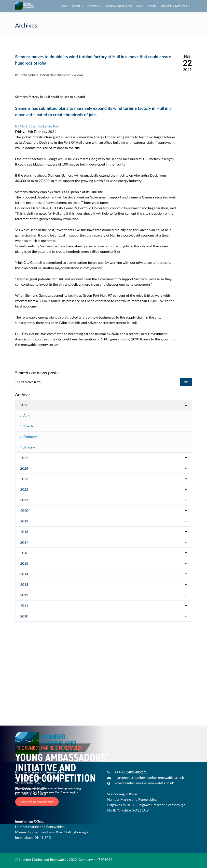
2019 (24, 521)
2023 (24, 479)
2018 (24, 532)
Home (64, 6)
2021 (24, 500)
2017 (24, 542)
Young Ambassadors (119, 6)
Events (152, 6)
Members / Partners (175, 6)
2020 (24, 511)
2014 (24, 574)
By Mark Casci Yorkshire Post (37, 126)
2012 (24, 595)
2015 (24, 563)
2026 (24, 405)
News (140, 6)
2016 (24, 553)
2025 (24, 458)
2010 (24, 616)
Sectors (94, 6)
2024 (24, 468)
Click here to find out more (37, 802)
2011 (24, 606)
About (78, 6)
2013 (24, 584)
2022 (24, 489)
